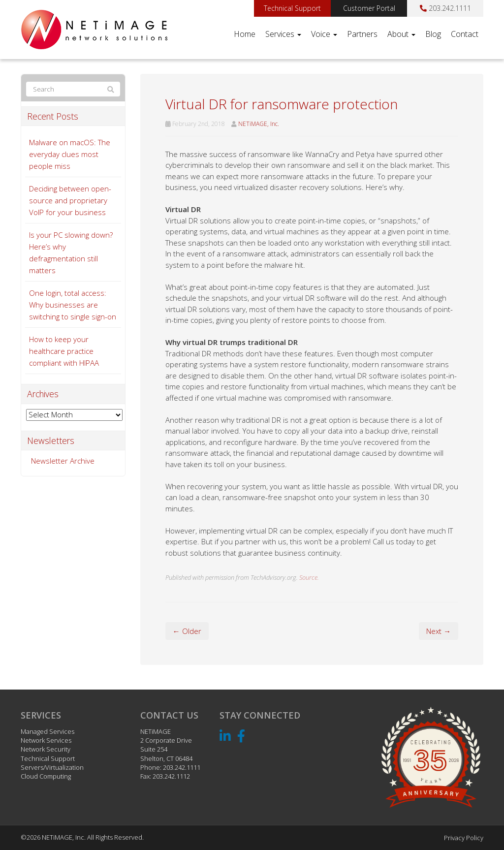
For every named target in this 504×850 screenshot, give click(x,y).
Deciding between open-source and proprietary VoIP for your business (70, 200)
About (401, 34)
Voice (324, 34)
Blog (433, 34)
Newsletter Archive (63, 461)
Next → (439, 631)
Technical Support (292, 8)
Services (283, 34)
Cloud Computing (46, 776)
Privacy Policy (464, 838)
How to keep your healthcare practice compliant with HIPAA (64, 351)
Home (245, 34)
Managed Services (47, 731)
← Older (187, 631)
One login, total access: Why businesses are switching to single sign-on (73, 305)
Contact (465, 34)
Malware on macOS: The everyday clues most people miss (70, 154)
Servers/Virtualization (52, 767)
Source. (309, 577)
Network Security (46, 749)
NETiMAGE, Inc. (259, 124)
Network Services (46, 740)
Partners (362, 34)
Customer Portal (369, 8)
